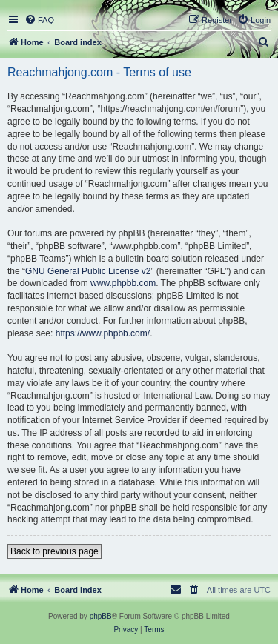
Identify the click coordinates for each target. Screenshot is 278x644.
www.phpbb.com (123, 283)
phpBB (101, 616)
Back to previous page (54, 551)
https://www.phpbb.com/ (103, 333)
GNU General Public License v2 (88, 271)
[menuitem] (39, 20)
